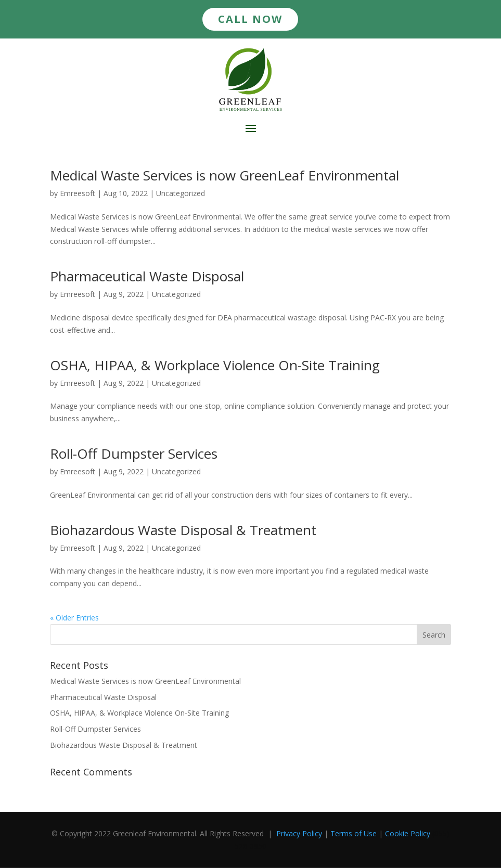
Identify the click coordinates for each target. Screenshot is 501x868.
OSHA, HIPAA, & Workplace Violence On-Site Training (215, 365)
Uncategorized (181, 193)
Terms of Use (354, 833)
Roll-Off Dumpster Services (134, 454)
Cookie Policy (408, 833)
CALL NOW (250, 19)
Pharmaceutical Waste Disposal (147, 276)
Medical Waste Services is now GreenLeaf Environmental (224, 175)
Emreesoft (78, 193)
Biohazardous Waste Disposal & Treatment (183, 530)
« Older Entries (74, 618)
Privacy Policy (299, 833)
